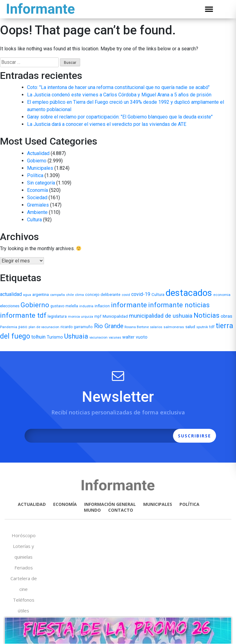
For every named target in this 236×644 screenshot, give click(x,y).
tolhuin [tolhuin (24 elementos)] (38, 337)
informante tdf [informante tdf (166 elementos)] (23, 315)
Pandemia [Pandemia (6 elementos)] (9, 327)
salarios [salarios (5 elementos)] (156, 327)
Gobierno (37, 161)
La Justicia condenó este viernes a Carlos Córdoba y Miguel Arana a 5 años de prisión (119, 95)
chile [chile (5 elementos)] (70, 295)
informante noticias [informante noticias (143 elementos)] (179, 305)
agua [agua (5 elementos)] (27, 295)
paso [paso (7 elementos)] (23, 327)
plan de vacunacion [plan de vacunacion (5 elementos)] (44, 327)
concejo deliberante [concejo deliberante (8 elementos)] (103, 295)
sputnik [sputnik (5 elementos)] (202, 327)
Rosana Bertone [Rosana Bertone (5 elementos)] (137, 327)
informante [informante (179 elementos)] (129, 305)
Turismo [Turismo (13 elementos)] (55, 337)
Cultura (34, 220)
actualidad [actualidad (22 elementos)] (11, 294)
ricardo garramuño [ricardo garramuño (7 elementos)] (77, 327)
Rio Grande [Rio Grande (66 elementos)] (109, 326)
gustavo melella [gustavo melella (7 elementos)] (64, 306)
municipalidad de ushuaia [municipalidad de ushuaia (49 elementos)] (161, 316)
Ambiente (37, 212)
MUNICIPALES (158, 504)
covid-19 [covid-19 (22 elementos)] (141, 294)
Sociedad (37, 198)
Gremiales (38, 205)
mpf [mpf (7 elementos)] (98, 316)
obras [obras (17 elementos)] (226, 316)
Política (35, 175)
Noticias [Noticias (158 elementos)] (206, 315)
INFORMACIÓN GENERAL (110, 504)
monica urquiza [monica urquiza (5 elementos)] (81, 317)
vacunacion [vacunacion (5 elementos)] (98, 338)
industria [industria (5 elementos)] (86, 306)
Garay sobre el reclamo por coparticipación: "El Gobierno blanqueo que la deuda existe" (120, 117)
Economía (37, 190)
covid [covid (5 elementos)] (126, 295)
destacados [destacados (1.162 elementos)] (189, 293)
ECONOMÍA (65, 504)
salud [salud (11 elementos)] (190, 327)
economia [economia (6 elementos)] (222, 295)
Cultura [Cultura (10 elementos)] (158, 295)
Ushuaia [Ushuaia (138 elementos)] (76, 336)
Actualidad (38, 153)
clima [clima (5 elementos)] (79, 295)
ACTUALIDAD (32, 504)
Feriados (24, 568)
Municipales (40, 168)
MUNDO (92, 510)
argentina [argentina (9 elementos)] (41, 295)
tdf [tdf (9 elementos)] (212, 327)
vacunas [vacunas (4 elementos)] (115, 338)
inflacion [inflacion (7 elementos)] (102, 306)
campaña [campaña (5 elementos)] (57, 295)
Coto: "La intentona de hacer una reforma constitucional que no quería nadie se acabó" (118, 87)
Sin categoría (41, 183)
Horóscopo (24, 535)
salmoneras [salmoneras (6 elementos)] (174, 327)
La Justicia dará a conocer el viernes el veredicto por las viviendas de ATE (107, 124)
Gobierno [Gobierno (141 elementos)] (35, 305)
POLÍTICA (189, 504)
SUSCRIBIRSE (195, 436)
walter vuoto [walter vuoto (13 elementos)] (135, 337)
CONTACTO (121, 510)
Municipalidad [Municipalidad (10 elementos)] (115, 316)
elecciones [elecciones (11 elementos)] (10, 306)
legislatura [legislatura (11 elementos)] (57, 316)
